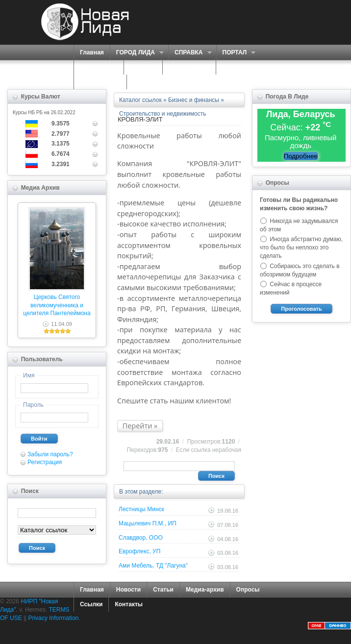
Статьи (163, 590)
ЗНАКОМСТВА (189, 67)
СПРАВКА (190, 53)
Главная (92, 52)
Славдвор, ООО (141, 538)
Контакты (129, 604)
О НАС (140, 67)
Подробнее (301, 156)
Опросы (248, 590)
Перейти (138, 426)
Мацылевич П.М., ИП (148, 523)
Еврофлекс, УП (139, 551)
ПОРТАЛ (236, 53)
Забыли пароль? (50, 454)
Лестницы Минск (141, 509)
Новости (128, 590)
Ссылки (91, 604)
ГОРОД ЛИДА (137, 53)
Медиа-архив (205, 590)
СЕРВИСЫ (96, 67)
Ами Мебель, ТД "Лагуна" (153, 566)
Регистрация (45, 462)
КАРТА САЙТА (100, 82)
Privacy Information (54, 618)
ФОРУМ (233, 67)
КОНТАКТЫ (149, 82)
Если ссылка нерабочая (209, 450)
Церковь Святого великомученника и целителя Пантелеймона (57, 305)
